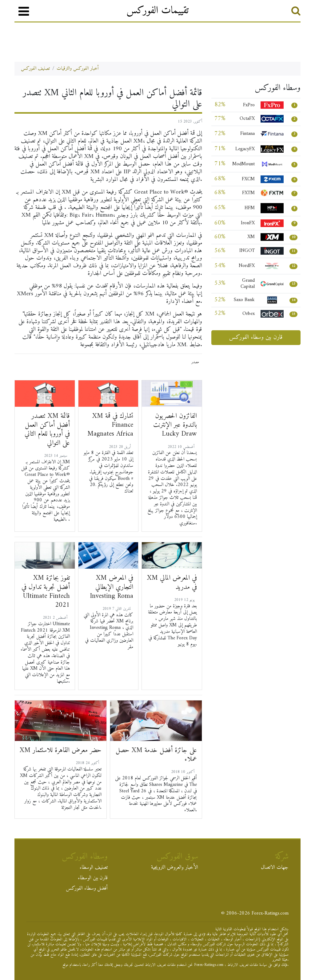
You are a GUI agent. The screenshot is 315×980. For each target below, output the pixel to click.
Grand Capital (248, 284)
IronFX (248, 223)
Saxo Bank (244, 300)
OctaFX (247, 119)
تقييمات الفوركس (157, 11)
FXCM (248, 179)
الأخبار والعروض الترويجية (175, 868)
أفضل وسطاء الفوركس (87, 889)
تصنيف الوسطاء (94, 868)
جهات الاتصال (275, 868)
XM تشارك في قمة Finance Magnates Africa (110, 425)
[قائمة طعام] (24, 11)
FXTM (248, 193)
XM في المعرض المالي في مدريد (172, 582)
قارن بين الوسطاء (93, 879)
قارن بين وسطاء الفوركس (256, 337)
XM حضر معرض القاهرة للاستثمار (61, 750)
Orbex (249, 314)
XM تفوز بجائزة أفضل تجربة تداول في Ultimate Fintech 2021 (46, 592)
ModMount (243, 164)
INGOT (247, 251)
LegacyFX (245, 149)
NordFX (247, 266)
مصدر (195, 362)
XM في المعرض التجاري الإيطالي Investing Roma (112, 587)
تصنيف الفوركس (35, 69)
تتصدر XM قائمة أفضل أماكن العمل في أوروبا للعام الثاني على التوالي (47, 430)
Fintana (247, 134)
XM (251, 237)
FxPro (249, 105)
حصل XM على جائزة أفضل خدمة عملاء (156, 755)
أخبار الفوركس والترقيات (78, 69)
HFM (250, 208)
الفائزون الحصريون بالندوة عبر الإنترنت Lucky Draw (175, 425)
